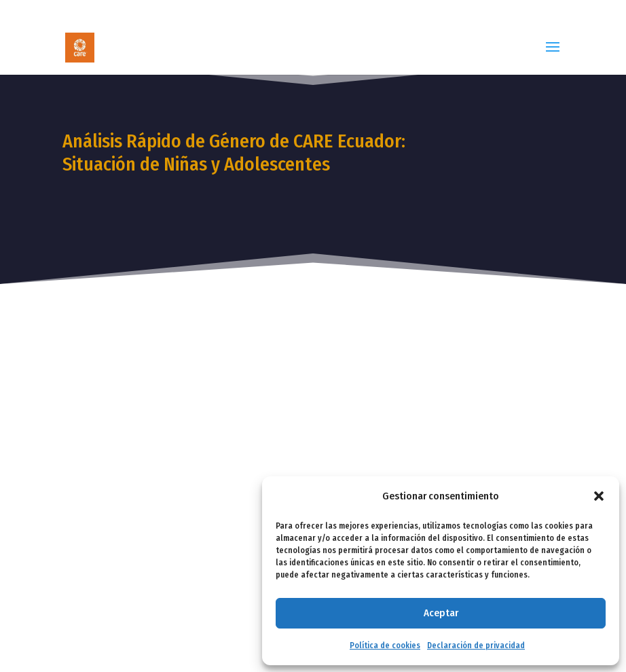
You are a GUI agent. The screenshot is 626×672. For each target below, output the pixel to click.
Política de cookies (385, 646)
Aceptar (441, 613)
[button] (599, 496)
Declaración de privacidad (476, 646)
